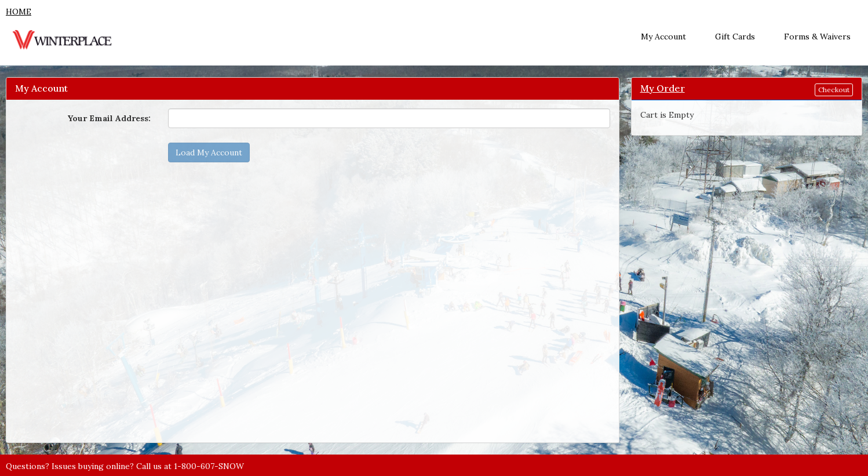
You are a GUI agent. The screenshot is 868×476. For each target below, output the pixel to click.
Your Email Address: (109, 118)
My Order (663, 88)
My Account (663, 37)
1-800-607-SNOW (209, 466)
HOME (19, 12)
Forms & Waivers (817, 37)
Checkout (834, 90)
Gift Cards (735, 37)
